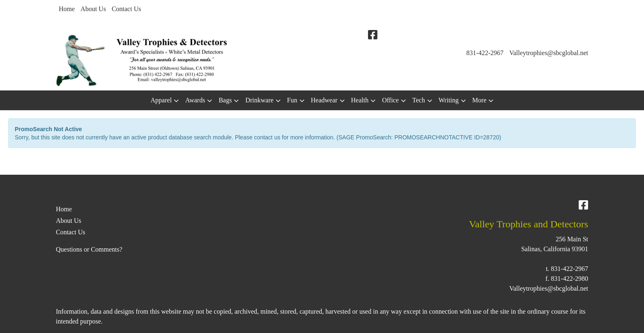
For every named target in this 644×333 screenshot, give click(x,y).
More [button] (480, 100)
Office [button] (390, 100)
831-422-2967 (485, 53)
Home (67, 9)
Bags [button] (225, 100)
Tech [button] (419, 100)
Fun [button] (292, 100)
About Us (93, 9)
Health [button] (360, 100)
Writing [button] (449, 100)
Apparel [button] (161, 100)
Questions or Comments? (89, 249)
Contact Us (126, 9)
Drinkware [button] (259, 100)
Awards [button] (195, 100)
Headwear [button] (324, 100)
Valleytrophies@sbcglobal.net (549, 53)
